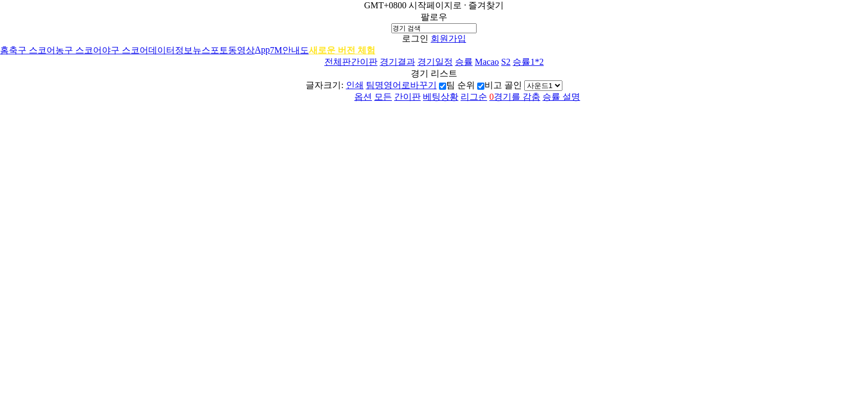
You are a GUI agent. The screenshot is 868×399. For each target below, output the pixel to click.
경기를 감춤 (515, 97)
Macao (487, 62)
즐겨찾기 (486, 5)
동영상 (241, 50)
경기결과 (397, 62)
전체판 (338, 62)
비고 (493, 85)
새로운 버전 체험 (342, 50)
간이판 (364, 62)
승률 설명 (561, 97)
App (262, 50)
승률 (464, 62)
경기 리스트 (434, 73)
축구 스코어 (32, 50)
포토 (219, 50)
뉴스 (201, 50)
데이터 (162, 50)
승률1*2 (528, 62)
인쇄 (355, 85)
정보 (184, 50)
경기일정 (435, 62)
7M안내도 (290, 50)
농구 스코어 (79, 50)
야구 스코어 (125, 50)
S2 (506, 62)
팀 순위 (461, 85)
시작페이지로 (435, 5)
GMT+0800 (386, 5)
